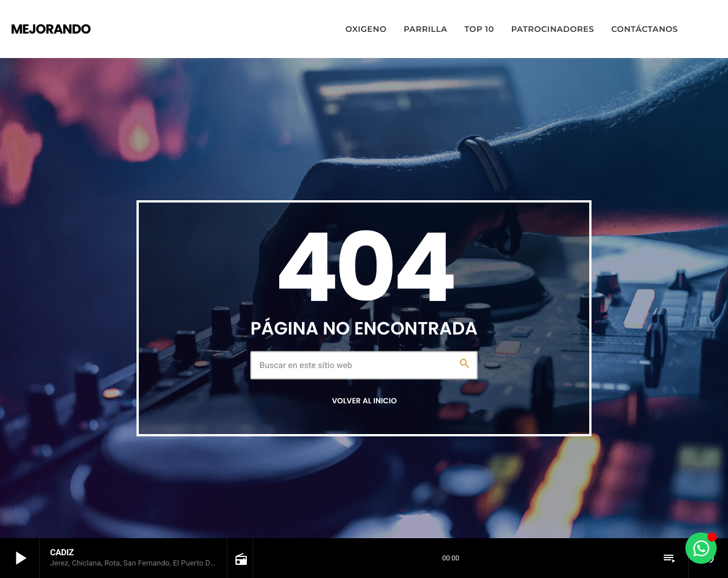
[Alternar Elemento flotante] (701, 548)
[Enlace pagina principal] (51, 29)
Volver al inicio (364, 401)
